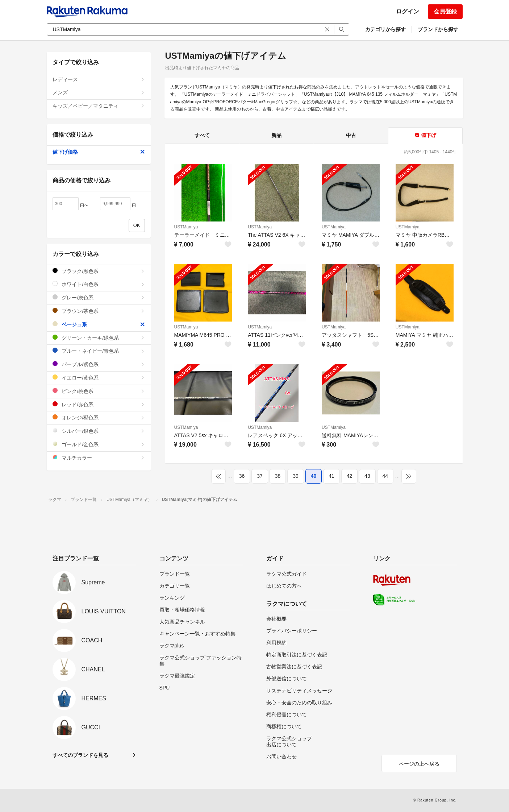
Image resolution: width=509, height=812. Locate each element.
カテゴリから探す (385, 29)
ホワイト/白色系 (99, 284)
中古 (351, 135)
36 (242, 476)
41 (331, 476)
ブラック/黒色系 (99, 271)
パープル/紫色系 (99, 364)
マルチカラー (99, 458)
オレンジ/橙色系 (99, 417)
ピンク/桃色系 (99, 391)
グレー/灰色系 (99, 297)
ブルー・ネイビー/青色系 (99, 351)
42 (350, 476)
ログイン (408, 11)
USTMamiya (186, 227)
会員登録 (445, 11)
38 (278, 476)
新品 (276, 135)
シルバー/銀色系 (99, 431)
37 (260, 476)
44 (385, 476)
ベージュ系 (99, 324)
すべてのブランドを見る (80, 755)
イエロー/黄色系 (99, 378)
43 (367, 476)
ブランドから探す (438, 29)
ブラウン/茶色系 (99, 311)
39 (296, 476)
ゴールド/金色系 (99, 444)
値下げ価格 (99, 152)
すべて (202, 135)
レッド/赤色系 (99, 404)
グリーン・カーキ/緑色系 (99, 338)
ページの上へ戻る (419, 764)
